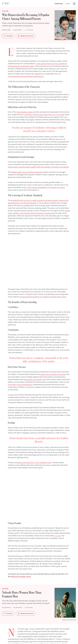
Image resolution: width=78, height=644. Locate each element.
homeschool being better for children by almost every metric (43, 297)
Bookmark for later (26, 36)
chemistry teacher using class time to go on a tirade (45, 114)
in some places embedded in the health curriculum (45, 187)
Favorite (8, 36)
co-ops (58, 535)
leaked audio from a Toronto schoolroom (27, 172)
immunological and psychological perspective (26, 76)
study (11, 395)
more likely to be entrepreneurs (20, 384)
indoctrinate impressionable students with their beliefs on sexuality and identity (38, 167)
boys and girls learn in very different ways (35, 462)
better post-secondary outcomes (53, 374)
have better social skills (33, 379)
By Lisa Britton (6, 607)
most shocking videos (25, 112)
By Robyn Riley (6, 30)
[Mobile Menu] (74, 3)
